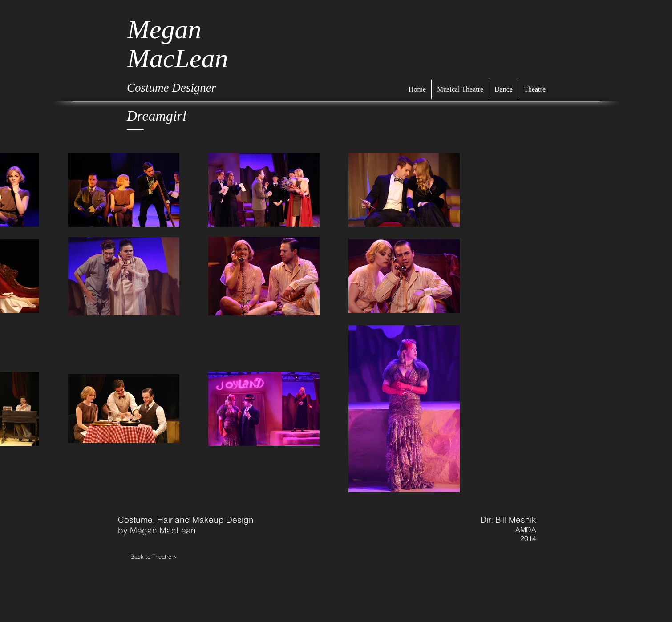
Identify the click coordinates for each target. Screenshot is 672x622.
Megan (164, 29)
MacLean (178, 58)
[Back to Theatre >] (162, 557)
